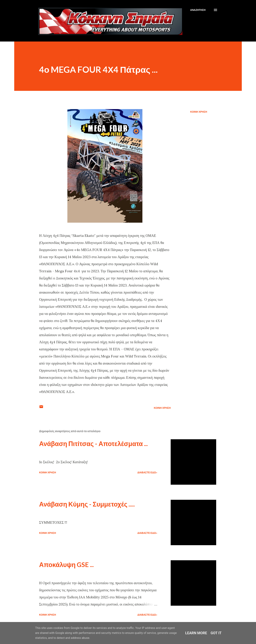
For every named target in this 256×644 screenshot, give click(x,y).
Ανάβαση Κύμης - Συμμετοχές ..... (87, 504)
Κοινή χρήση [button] (199, 112)
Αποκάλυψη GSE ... (66, 565)
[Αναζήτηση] (198, 10)
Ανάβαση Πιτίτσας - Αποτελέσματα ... (93, 444)
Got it (216, 633)
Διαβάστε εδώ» (147, 472)
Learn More (196, 633)
